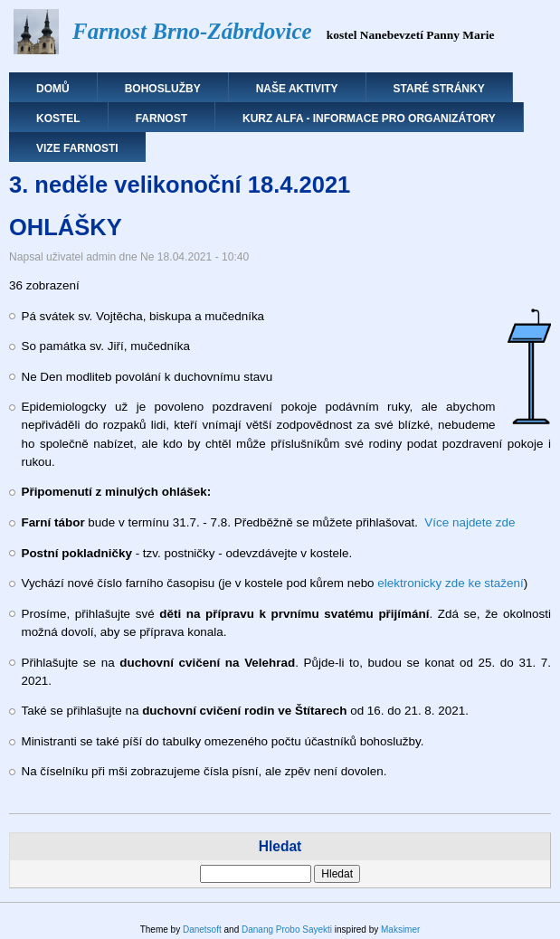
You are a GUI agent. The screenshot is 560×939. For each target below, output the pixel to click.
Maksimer (400, 930)
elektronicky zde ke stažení (450, 583)
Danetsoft (202, 930)
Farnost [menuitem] (161, 119)
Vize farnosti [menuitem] (77, 148)
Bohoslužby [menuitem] (163, 89)
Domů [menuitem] (53, 89)
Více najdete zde (470, 522)
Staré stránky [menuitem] (439, 89)
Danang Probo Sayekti (287, 930)
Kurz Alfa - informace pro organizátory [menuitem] (369, 119)
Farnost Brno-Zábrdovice (192, 31)
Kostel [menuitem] (58, 119)
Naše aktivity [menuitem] (297, 89)
